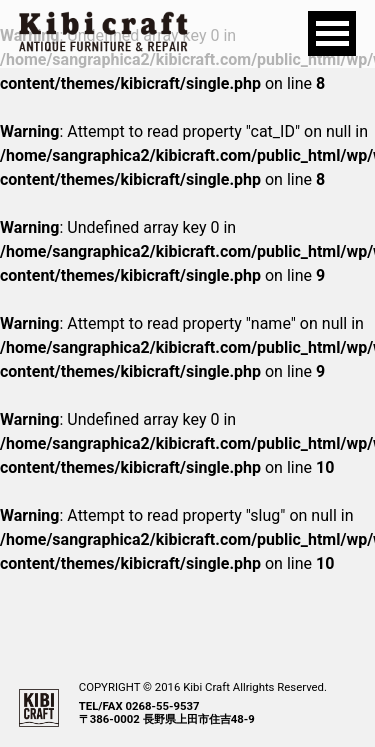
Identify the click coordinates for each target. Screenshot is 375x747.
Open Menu (332, 33)
